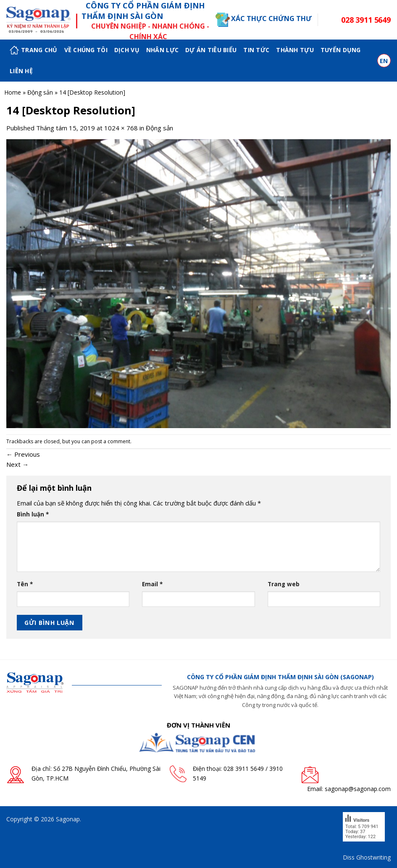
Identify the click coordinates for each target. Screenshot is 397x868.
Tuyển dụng (341, 50)
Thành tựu (295, 50)
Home (13, 92)
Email (152, 584)
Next (17, 464)
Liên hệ (21, 71)
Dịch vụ (127, 50)
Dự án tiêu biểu (211, 50)
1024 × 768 (121, 128)
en (384, 61)
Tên (25, 584)
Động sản (40, 92)
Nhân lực (162, 50)
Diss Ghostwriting (367, 857)
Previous (23, 454)
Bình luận (33, 514)
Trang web (284, 584)
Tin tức (256, 50)
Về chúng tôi (86, 50)
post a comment (111, 441)
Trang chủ (34, 50)
